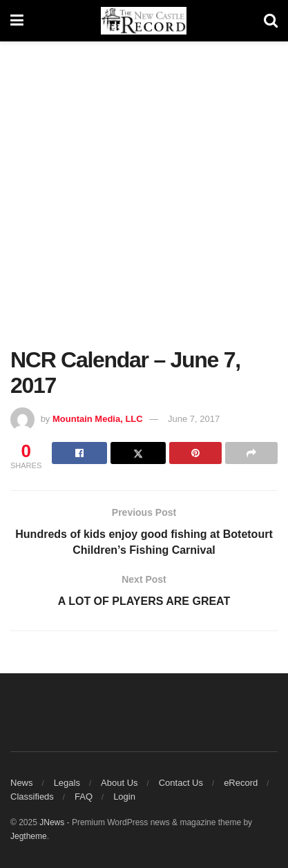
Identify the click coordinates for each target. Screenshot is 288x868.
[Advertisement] (144, 199)
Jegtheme (29, 836)
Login (124, 797)
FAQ (84, 797)
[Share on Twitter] (138, 453)
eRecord (241, 783)
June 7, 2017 (194, 419)
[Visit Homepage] (144, 21)
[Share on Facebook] (79, 453)
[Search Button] (271, 21)
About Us (119, 783)
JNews (52, 822)
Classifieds (32, 797)
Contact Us (181, 783)
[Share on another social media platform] (251, 453)
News (22, 783)
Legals (67, 783)
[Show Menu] (17, 21)
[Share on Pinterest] (195, 453)
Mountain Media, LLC (98, 419)
